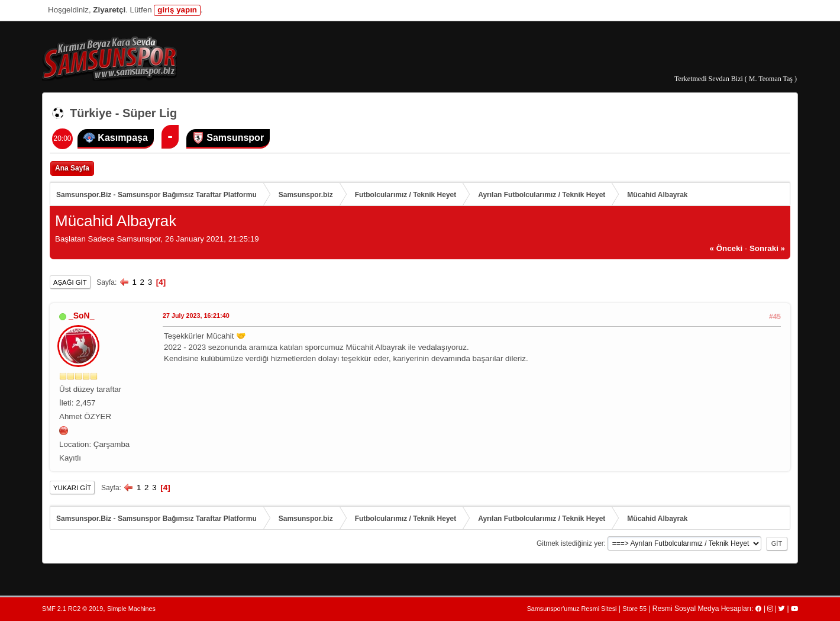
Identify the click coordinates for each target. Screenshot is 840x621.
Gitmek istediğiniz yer (570, 543)
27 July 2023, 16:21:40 (196, 316)
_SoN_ (82, 316)
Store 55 (634, 609)
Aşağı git (70, 282)
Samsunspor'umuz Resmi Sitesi (572, 609)
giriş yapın (177, 10)
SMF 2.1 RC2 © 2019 (72, 609)
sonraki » (767, 248)
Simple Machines (131, 609)
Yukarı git (72, 488)
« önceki (726, 248)
